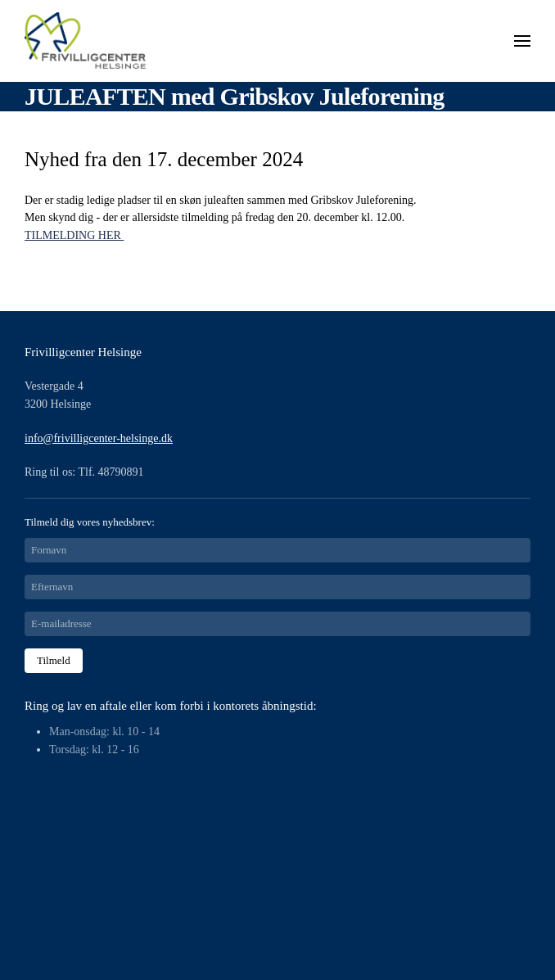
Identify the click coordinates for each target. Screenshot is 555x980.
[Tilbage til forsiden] (86, 41)
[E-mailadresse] (277, 624)
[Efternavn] (277, 587)
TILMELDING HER (74, 235)
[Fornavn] (277, 550)
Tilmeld (54, 660)
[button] (522, 41)
